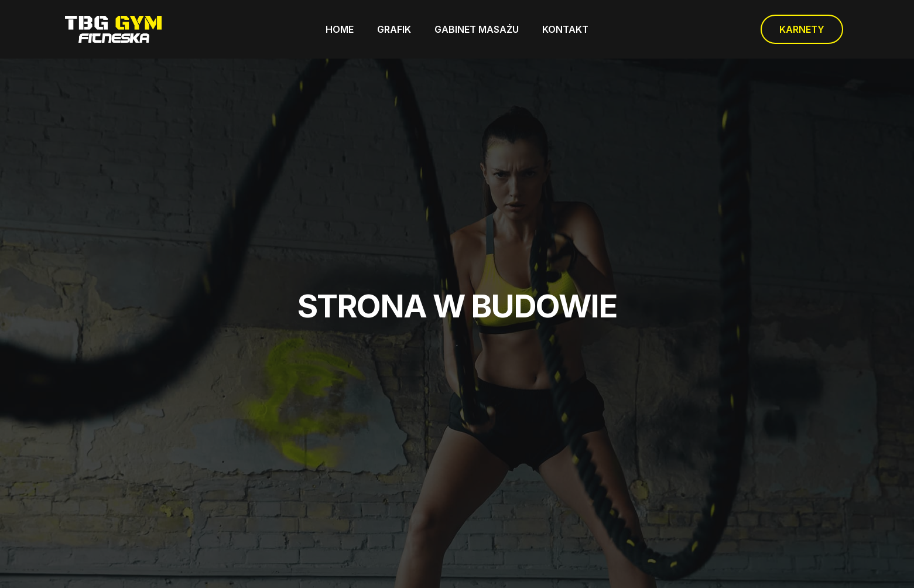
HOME (340, 29)
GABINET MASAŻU (477, 29)
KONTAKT (565, 29)
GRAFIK (394, 29)
